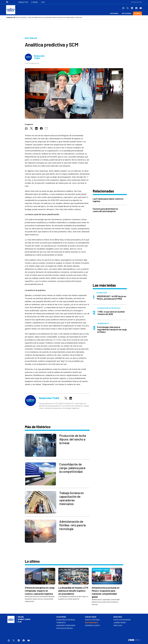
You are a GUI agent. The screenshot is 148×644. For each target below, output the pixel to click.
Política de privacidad (122, 620)
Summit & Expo (24, 619)
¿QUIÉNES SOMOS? (120, 623)
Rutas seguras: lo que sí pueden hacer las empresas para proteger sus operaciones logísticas (49, 18)
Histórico (31, 38)
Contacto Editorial (92, 620)
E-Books (35, 2)
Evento (137, 13)
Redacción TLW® (39, 57)
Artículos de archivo (65, 628)
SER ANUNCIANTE (92, 623)
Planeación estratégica (66, 620)
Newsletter (23, 2)
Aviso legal (118, 626)
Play (43, 2)
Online (21, 617)
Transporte (61, 623)
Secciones (114, 13)
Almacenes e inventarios (66, 626)
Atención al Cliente (92, 626)
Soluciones (127, 13)
